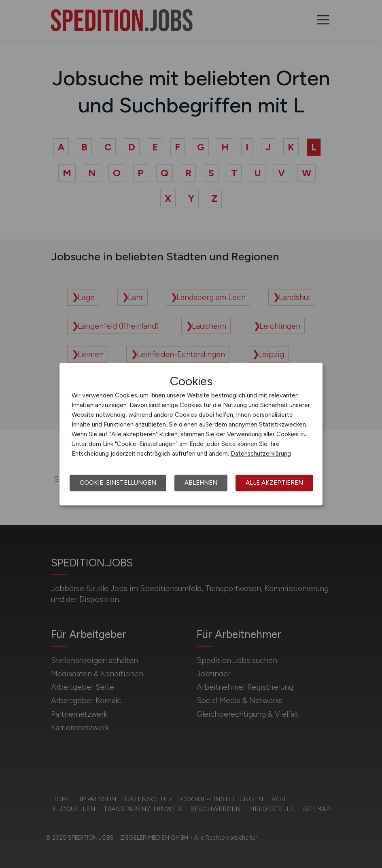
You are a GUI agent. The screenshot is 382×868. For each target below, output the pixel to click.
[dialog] (191, 434)
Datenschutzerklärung (261, 454)
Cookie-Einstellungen (118, 483)
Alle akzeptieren (274, 483)
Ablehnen (201, 483)
